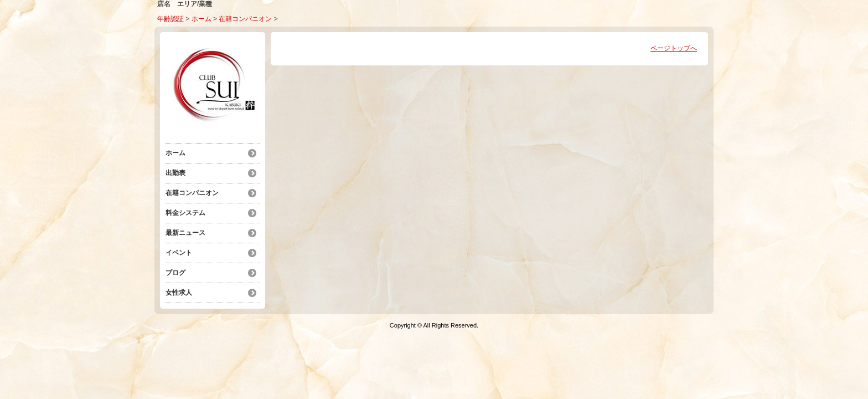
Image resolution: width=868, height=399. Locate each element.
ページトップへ (674, 48)
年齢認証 (170, 19)
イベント (179, 253)
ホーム (201, 19)
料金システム (185, 213)
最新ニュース (185, 233)
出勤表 (175, 173)
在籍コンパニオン (245, 19)
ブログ (175, 273)
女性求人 (179, 293)
